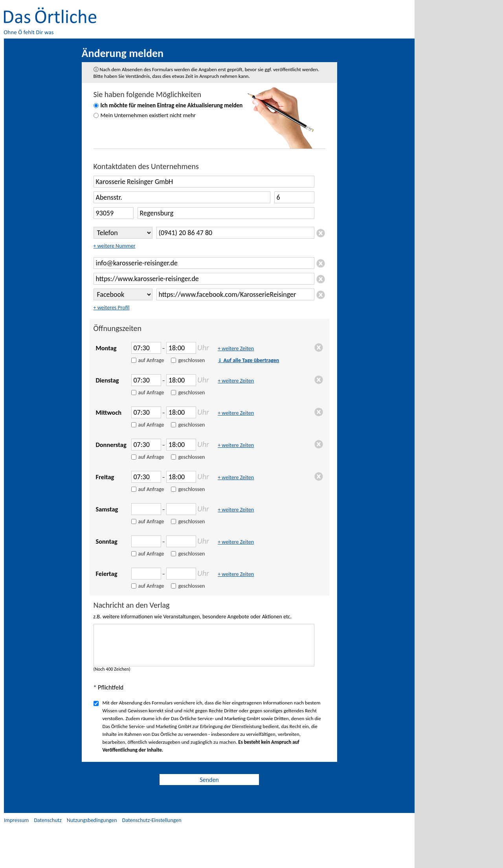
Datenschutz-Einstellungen (152, 820)
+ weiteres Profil (112, 308)
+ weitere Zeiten (236, 348)
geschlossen (191, 360)
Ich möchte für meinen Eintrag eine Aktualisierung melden (172, 105)
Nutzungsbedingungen (92, 820)
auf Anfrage (151, 360)
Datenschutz (48, 820)
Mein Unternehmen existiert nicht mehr (148, 115)
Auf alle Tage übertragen (248, 360)
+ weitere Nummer (115, 246)
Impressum (16, 820)
